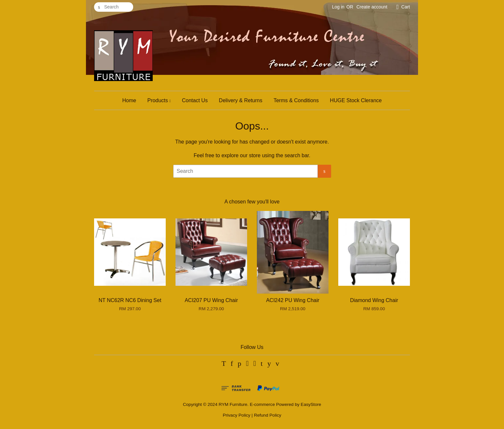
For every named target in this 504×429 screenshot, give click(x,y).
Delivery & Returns (240, 100)
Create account (372, 7)
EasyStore (311, 404)
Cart (406, 7)
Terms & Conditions (296, 100)
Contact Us (195, 100)
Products (159, 100)
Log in (338, 7)
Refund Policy (268, 415)
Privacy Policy (237, 415)
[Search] (114, 7)
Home (129, 100)
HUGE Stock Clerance (356, 100)
